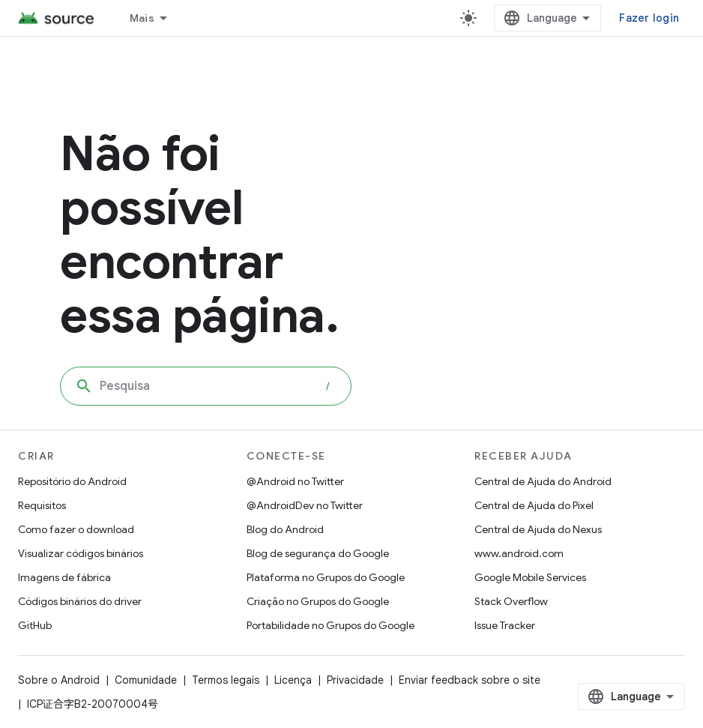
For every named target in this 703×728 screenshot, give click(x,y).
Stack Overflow (511, 601)
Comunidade (146, 680)
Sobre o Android (59, 680)
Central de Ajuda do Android (543, 481)
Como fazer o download (76, 529)
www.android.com (519, 553)
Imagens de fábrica (64, 577)
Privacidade (355, 680)
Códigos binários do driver (80, 601)
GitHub (35, 625)
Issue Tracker (505, 625)
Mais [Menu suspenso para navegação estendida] (142, 18)
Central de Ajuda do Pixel (534, 505)
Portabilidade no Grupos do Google (331, 625)
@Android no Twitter (295, 481)
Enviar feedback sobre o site (470, 680)
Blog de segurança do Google (318, 553)
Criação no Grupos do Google (318, 601)
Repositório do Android (72, 481)
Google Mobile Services (530, 577)
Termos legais (226, 680)
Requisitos (42, 505)
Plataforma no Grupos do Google (326, 577)
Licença (293, 680)
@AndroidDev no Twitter (305, 505)
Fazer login (649, 18)
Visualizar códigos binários (81, 553)
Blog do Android (285, 529)
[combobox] (206, 386)
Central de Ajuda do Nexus (538, 529)
